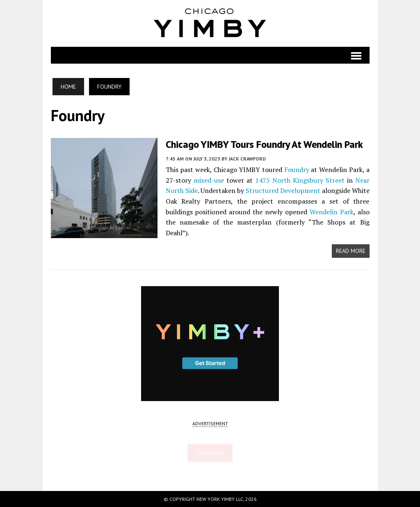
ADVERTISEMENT (210, 423)
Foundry (297, 170)
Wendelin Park (332, 212)
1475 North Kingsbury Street (300, 180)
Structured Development (283, 190)
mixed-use (209, 180)
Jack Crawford (247, 159)
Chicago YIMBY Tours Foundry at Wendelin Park (264, 144)
